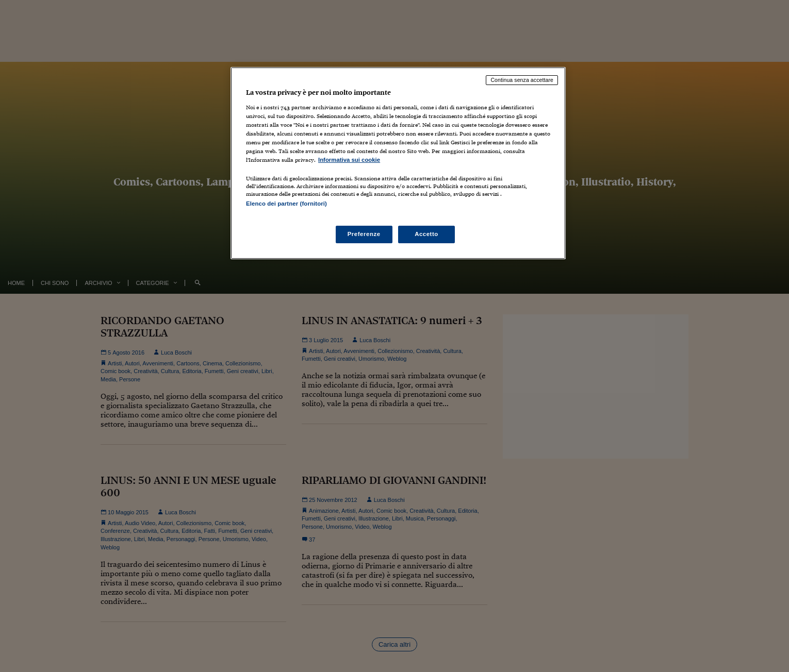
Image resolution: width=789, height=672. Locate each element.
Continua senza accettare (522, 80)
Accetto (426, 234)
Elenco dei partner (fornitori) (286, 204)
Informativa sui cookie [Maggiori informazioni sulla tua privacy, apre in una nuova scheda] (349, 160)
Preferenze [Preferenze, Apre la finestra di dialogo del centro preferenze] (364, 234)
